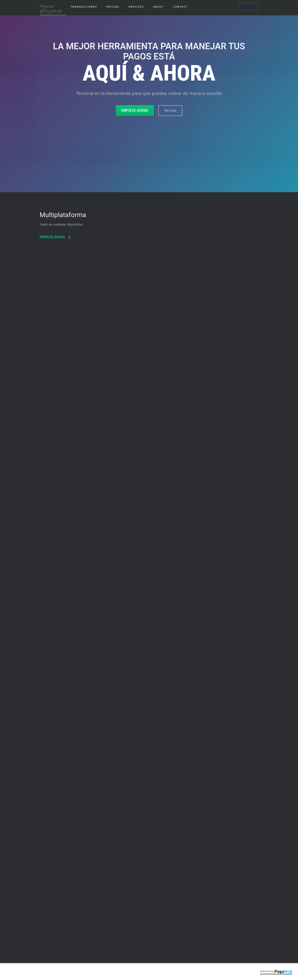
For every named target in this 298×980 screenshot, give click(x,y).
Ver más (170, 111)
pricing (113, 7)
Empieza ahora (135, 111)
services (136, 7)
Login (249, 7)
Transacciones (84, 7)
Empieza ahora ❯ (56, 209)
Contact (180, 7)
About (158, 7)
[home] (53, 8)
